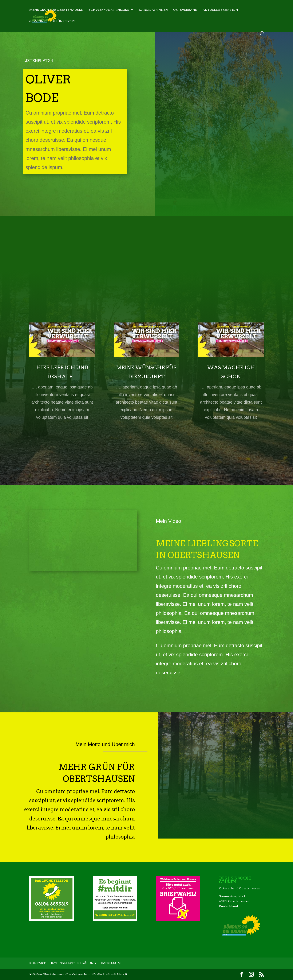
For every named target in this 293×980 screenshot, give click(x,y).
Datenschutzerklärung (73, 963)
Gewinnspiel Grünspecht (52, 22)
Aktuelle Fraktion (220, 10)
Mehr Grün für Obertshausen (56, 10)
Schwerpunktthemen (109, 10)
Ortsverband (185, 10)
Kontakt (37, 963)
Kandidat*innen (153, 10)
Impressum (111, 963)
